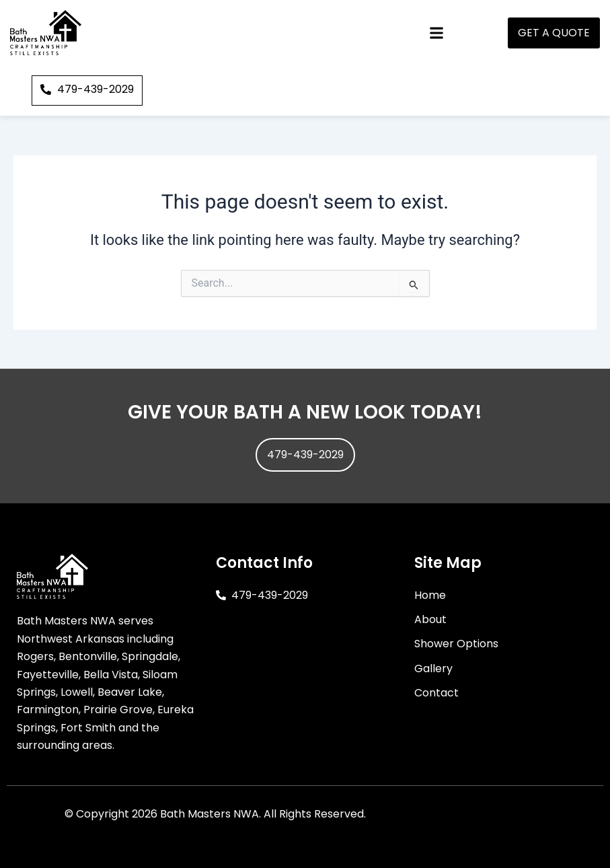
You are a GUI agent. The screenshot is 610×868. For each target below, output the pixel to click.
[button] (436, 33)
